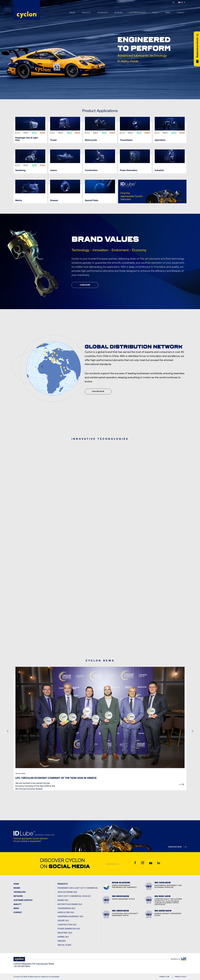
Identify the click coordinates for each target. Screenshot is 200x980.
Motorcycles (91, 140)
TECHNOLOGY (103, 13)
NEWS (168, 13)
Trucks (53, 140)
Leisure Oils (63, 920)
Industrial (159, 170)
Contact (18, 912)
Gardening (20, 170)
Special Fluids (92, 200)
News (16, 908)
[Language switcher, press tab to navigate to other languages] (182, 2)
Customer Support (23, 900)
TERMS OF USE (164, 977)
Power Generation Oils (69, 929)
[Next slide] (105, 94)
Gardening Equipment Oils (70, 916)
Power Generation (129, 170)
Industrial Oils (65, 933)
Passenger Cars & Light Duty (27, 139)
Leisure (54, 170)
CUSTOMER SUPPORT (137, 13)
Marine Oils (63, 937)
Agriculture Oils (66, 912)
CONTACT (181, 13)
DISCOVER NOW (175, 847)
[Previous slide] (95, 94)
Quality (17, 904)
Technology (20, 892)
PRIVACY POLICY (181, 977)
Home (16, 884)
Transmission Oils (66, 908)
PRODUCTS (86, 13)
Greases (54, 200)
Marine (19, 200)
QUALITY (156, 13)
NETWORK (118, 13)
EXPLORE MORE (98, 391)
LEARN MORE (85, 285)
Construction (91, 170)
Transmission (126, 140)
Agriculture (160, 140)
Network (18, 896)
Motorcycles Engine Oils (70, 904)
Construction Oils (67, 925)
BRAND (73, 13)
